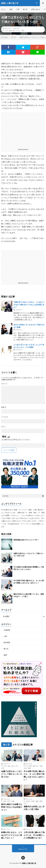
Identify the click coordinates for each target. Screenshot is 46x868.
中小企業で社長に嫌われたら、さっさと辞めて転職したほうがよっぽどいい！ (34, 775)
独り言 (25, 9)
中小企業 (29, 766)
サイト (4, 427)
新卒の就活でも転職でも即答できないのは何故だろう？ (12, 807)
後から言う (17, 30)
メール (5, 417)
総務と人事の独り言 (29, 863)
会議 (10, 30)
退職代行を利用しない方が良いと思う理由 (34, 808)
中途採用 (7, 630)
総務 (11, 9)
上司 (6, 30)
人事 (18, 9)
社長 (23, 30)
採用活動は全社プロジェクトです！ (26, 540)
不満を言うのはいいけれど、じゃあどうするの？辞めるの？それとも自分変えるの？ (29, 305)
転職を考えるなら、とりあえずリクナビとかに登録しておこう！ (12, 835)
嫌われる (36, 766)
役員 (41, 766)
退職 (37, 801)
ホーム (3, 9)
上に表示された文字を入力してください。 (16, 440)
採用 (5, 801)
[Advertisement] (23, 130)
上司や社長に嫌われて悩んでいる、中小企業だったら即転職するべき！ (34, 835)
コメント (4, 384)
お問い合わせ (36, 9)
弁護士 (28, 801)
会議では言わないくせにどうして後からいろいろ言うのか (12, 774)
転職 (29, 768)
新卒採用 (7, 642)
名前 (4, 407)
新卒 (9, 801)
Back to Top (23, 849)
